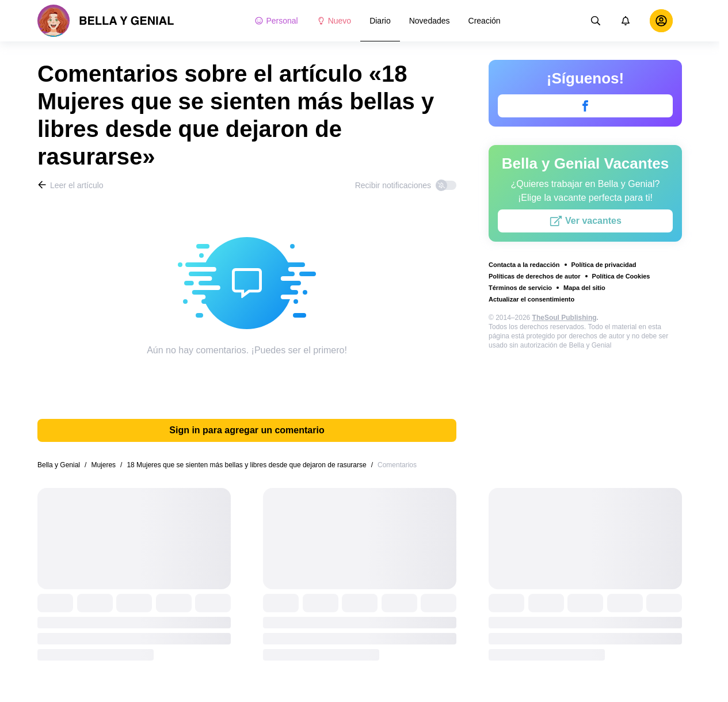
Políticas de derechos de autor (535, 276)
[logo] (106, 21)
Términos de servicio (520, 288)
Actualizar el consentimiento (531, 299)
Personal (276, 21)
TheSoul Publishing (565, 318)
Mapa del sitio (584, 288)
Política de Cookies (621, 276)
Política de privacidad (604, 265)
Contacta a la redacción (524, 265)
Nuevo (334, 21)
